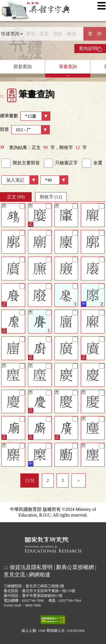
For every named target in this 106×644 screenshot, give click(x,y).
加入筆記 (15, 180)
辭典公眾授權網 (75, 567)
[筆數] (54, 180)
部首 (25, 130)
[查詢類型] (12, 34)
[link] (6, 163)
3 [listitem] (62, 480)
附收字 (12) (51, 197)
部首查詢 (23, 67)
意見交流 (14, 575)
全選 (92, 163)
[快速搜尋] (53, 34)
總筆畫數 (25, 116)
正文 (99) (16, 197)
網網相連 (40, 575)
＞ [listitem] (79, 480)
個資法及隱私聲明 (31, 567)
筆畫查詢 (68, 67)
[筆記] (22, 206)
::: (2, 96)
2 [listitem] (48, 480)
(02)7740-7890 (33, 601)
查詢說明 (90, 49)
